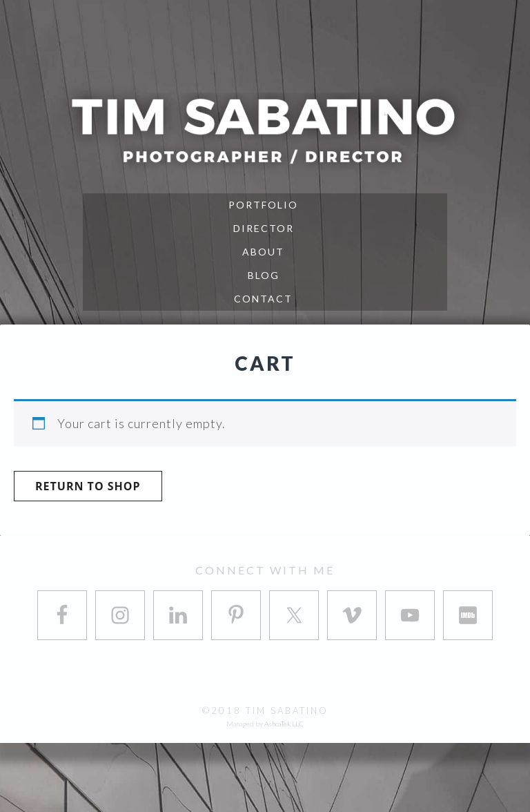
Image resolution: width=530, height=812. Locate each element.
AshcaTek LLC (284, 724)
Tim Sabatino (265, 129)
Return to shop (88, 486)
